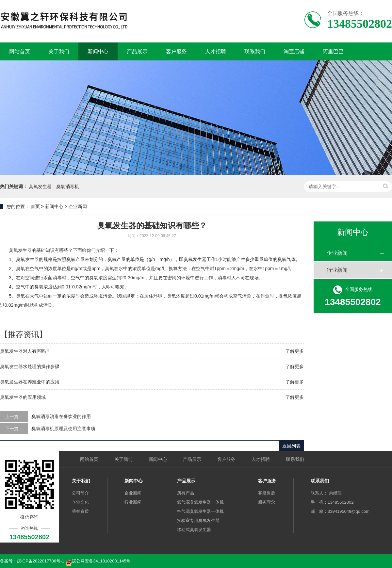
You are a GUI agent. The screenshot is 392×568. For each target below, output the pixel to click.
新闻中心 (98, 51)
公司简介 (80, 493)
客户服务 (176, 51)
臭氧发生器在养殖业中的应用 (30, 382)
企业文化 (80, 502)
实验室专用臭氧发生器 (198, 520)
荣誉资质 (80, 511)
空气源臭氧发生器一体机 (200, 511)
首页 (35, 206)
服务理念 (267, 502)
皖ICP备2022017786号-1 (41, 561)
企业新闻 (78, 206)
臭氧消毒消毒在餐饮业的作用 (61, 416)
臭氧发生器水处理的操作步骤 (30, 366)
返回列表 (291, 446)
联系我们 (255, 51)
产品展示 (137, 51)
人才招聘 (216, 51)
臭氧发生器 (40, 187)
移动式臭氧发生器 (194, 530)
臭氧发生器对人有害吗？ (25, 351)
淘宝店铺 (294, 51)
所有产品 (186, 493)
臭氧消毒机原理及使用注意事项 (63, 429)
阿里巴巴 (333, 51)
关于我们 (59, 51)
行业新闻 (337, 270)
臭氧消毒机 (68, 187)
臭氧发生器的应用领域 (23, 397)
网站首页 (20, 51)
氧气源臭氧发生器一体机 (200, 502)
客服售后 (267, 493)
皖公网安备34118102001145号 (101, 561)
